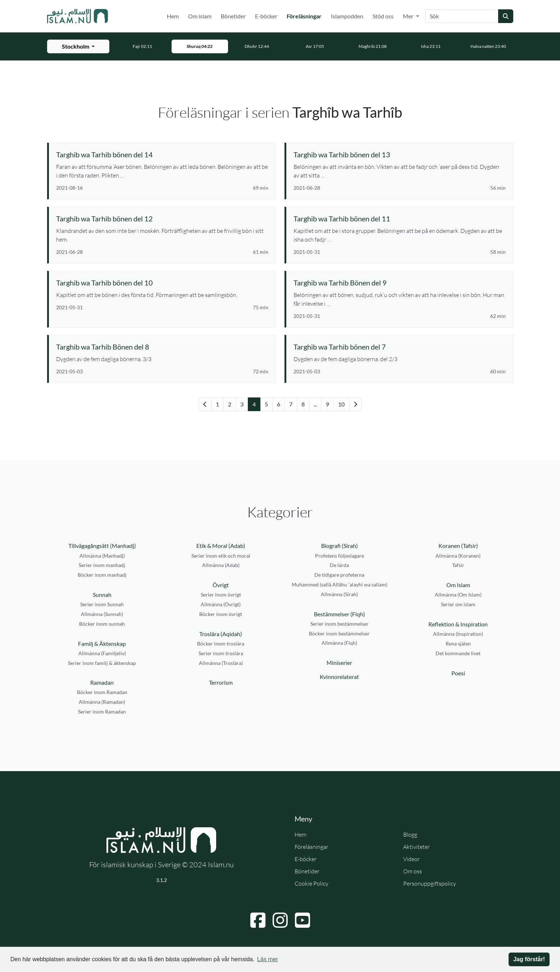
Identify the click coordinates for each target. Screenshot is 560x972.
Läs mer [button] (268, 959)
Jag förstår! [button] (529, 959)
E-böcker (266, 16)
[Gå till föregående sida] (205, 404)
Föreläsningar (306, 15)
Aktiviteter (416, 847)
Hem (173, 16)
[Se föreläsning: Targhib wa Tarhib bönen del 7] (400, 347)
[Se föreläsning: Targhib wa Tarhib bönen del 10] (162, 283)
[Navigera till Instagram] (280, 920)
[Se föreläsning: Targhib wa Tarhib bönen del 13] (400, 154)
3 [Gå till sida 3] (242, 404)
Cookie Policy (311, 883)
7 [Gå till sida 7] (291, 404)
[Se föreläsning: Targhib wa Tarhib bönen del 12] (162, 219)
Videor (411, 859)
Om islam (200, 16)
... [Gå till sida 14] (315, 404)
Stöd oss (383, 16)
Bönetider (233, 16)
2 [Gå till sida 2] (230, 404)
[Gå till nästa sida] (355, 404)
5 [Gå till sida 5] (266, 404)
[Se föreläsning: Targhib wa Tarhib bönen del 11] (400, 219)
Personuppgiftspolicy (430, 883)
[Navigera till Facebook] (258, 920)
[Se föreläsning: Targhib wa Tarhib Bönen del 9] (400, 283)
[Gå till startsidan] (78, 16)
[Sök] (462, 16)
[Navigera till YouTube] (302, 920)
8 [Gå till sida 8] (303, 404)
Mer (409, 16)
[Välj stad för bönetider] (78, 46)
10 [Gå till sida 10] (341, 404)
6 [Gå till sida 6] (279, 404)
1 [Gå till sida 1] (217, 404)
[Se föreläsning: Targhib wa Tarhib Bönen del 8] (162, 347)
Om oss (413, 871)
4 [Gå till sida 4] (254, 404)
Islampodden (347, 16)
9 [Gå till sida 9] (327, 404)
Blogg (410, 834)
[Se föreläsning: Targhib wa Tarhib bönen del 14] (162, 154)
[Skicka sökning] (506, 16)
